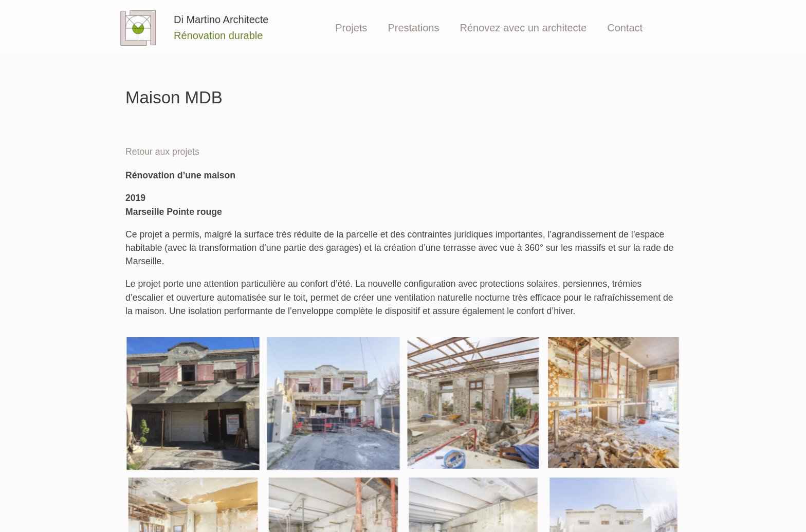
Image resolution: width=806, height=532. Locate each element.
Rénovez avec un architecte (523, 28)
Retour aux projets (162, 152)
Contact (625, 28)
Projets (351, 28)
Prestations (413, 28)
